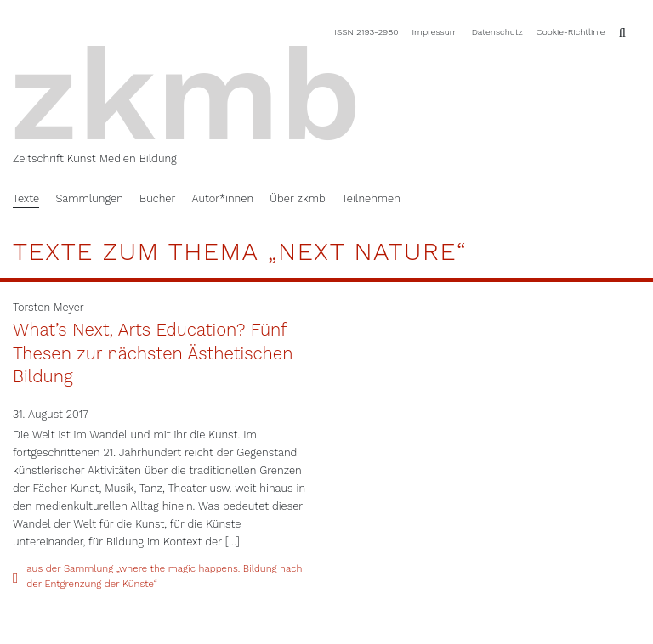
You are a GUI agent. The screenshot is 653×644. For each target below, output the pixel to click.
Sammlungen (89, 198)
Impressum (434, 31)
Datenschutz (497, 31)
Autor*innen (222, 198)
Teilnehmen (371, 198)
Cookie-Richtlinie (571, 31)
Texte (26, 198)
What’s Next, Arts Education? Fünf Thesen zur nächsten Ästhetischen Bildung (153, 353)
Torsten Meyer (48, 307)
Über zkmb (297, 198)
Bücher (157, 198)
